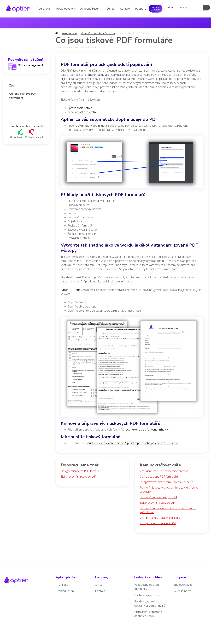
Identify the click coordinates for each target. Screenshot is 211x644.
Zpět (12, 85)
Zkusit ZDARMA (156, 9)
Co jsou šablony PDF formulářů (159, 477)
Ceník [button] (111, 9)
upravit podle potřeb (80, 108)
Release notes (182, 591)
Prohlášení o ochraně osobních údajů (148, 614)
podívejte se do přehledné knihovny (147, 430)
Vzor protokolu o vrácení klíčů (158, 523)
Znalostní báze (69, 33)
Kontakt (125, 9)
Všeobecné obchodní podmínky (148, 587)
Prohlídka (62, 585)
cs (168, 7)
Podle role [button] (44, 9)
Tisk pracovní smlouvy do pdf (78, 477)
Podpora (141, 9)
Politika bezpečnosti (147, 595)
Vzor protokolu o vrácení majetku (160, 518)
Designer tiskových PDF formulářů (81, 471)
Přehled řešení (65, 591)
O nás (99, 585)
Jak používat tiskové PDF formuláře (98, 33)
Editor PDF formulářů (74, 290)
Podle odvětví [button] (66, 9)
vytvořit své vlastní (85, 112)
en (171, 7)
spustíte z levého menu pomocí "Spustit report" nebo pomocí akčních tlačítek (133, 443)
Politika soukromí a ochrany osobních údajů (150, 604)
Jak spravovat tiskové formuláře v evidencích (166, 482)
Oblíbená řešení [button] (91, 9)
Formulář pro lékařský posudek (159, 497)
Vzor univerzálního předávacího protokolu (165, 471)
